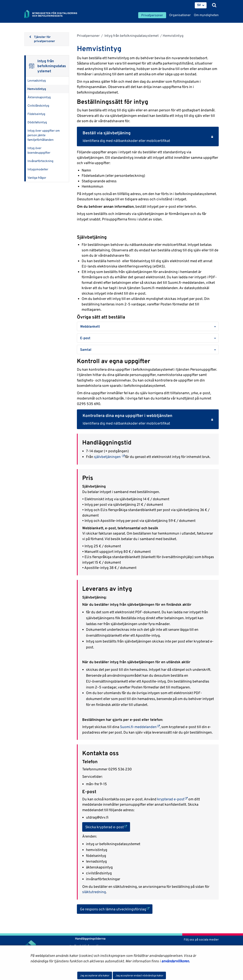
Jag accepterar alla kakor (95, 975)
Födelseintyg (36, 114)
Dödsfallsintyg (37, 122)
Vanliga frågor (37, 178)
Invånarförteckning (40, 161)
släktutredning (94, 892)
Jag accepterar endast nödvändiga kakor (139, 975)
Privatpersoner (88, 36)
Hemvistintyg (37, 89)
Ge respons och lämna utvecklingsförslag (116, 909)
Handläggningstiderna (90, 939)
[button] (148, 326)
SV (199, 5)
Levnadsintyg (37, 81)
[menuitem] (201, 5)
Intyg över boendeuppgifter (39, 150)
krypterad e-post (172, 799)
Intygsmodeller (38, 169)
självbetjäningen (109, 457)
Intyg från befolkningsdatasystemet (131, 36)
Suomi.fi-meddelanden (140, 727)
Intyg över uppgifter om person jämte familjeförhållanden (44, 135)
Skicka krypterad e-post (108, 827)
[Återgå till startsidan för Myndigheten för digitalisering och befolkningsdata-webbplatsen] (53, 14)
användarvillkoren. (176, 961)
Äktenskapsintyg (39, 97)
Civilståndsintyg (38, 106)
